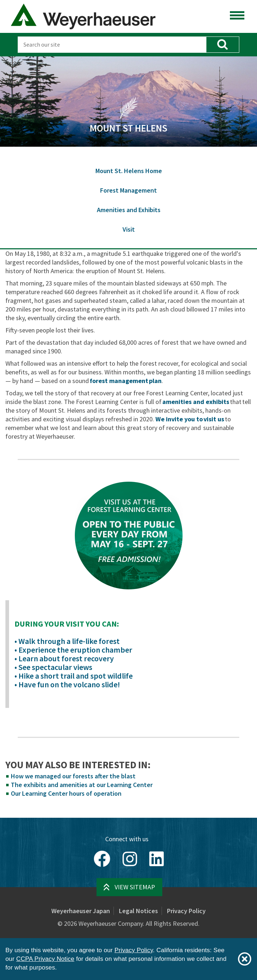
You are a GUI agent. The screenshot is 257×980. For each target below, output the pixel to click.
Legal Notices (138, 911)
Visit (129, 229)
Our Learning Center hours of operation (66, 793)
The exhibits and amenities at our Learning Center (82, 785)
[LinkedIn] (157, 859)
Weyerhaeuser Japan (81, 911)
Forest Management (128, 190)
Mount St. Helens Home (129, 171)
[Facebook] (102, 859)
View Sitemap (135, 887)
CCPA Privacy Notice (45, 959)
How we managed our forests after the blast (73, 776)
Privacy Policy (186, 911)
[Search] (112, 45)
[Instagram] (130, 859)
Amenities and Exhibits (129, 210)
